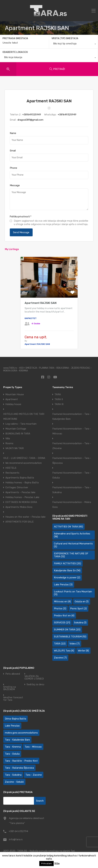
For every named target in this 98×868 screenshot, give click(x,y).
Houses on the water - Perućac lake (25, 517)
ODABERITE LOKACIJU (15, 52)
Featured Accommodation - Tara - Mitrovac (72, 431)
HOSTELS (11, 468)
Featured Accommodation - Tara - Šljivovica (72, 461)
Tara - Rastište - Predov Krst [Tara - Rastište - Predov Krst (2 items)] (21, 761)
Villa (8, 438)
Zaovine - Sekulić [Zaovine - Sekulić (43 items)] (14, 782)
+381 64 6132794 (18, 831)
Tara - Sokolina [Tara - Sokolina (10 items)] (13, 775)
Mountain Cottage (16, 429)
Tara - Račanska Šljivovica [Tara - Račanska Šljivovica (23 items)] (19, 768)
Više (57, 863)
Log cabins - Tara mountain (21, 424)
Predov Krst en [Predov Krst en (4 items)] (64, 616)
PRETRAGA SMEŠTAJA (15, 39)
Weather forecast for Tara (13, 699)
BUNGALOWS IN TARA (18, 434)
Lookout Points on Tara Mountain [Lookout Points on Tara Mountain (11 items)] (73, 593)
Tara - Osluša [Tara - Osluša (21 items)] (12, 754)
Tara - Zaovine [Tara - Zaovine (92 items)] (34, 775)
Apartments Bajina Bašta (20, 478)
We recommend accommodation (24, 463)
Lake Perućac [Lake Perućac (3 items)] (63, 585)
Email (13, 151)
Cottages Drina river (17, 487)
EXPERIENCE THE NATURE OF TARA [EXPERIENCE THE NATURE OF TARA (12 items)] (71, 555)
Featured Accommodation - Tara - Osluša (72, 475)
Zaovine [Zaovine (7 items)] (60, 658)
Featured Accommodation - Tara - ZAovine (72, 446)
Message (15, 185)
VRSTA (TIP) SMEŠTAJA (65, 38)
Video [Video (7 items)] (75, 644)
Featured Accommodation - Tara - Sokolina (72, 490)
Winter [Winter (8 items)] (83, 651)
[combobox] (74, 44)
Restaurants (12, 473)
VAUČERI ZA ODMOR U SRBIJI (34, 678)
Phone (13, 168)
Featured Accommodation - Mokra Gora (72, 505)
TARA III (59, 404)
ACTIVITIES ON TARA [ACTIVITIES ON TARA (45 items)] (68, 527)
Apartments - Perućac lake (20, 492)
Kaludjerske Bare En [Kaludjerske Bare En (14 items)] (67, 571)
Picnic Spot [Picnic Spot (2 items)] (78, 609)
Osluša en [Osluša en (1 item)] (82, 602)
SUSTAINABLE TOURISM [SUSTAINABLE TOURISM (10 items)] (70, 637)
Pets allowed (13, 674)
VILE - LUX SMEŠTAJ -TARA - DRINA (24, 458)
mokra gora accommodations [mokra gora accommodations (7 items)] (21, 733)
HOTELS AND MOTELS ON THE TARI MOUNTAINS (24, 416)
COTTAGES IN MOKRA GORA (21, 502)
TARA (58, 394)
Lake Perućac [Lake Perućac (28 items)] (12, 726)
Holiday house (13, 404)
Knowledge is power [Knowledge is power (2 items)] (67, 578)
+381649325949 (32, 115)
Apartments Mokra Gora (19, 507)
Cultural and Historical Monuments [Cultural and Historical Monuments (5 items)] (73, 545)
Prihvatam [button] (46, 864)
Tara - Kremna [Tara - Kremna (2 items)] (13, 747)
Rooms (9, 443)
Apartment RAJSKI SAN (41, 303)
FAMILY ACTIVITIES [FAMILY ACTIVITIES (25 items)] (68, 563)
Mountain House (15, 394)
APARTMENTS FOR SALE (19, 522)
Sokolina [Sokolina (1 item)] (80, 623)
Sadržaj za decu (35, 684)
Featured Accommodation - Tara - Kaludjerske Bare (72, 416)
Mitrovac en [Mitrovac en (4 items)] (62, 602)
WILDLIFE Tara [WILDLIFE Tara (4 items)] (64, 651)
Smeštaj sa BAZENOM (10, 688)
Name (13, 133)
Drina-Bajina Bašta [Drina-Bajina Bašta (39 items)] (15, 719)
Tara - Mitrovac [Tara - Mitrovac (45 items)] (33, 747)
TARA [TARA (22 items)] (60, 644)
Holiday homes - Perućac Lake (22, 497)
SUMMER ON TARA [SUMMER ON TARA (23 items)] (67, 630)
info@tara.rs (16, 839)
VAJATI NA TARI (15, 448)
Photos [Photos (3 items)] (60, 609)
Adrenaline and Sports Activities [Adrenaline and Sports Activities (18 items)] (72, 535)
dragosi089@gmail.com (30, 120)
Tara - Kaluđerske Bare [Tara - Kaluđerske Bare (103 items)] (17, 740)
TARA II (59, 399)
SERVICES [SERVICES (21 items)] (62, 623)
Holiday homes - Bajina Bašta (22, 483)
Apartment (12, 399)
